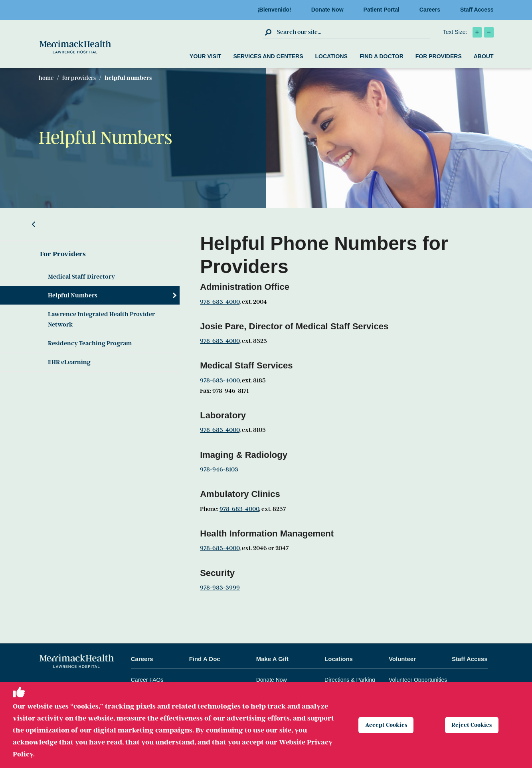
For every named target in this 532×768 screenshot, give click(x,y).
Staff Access (477, 10)
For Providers (439, 56)
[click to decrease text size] (489, 32)
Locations (331, 56)
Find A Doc (205, 659)
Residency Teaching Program (90, 343)
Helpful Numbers (73, 295)
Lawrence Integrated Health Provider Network (101, 319)
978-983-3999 (220, 588)
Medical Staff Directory (81, 277)
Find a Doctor (382, 56)
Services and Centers (268, 56)
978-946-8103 (219, 469)
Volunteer (402, 659)
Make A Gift (272, 659)
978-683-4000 (220, 302)
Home (46, 78)
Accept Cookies (389, 725)
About (484, 56)
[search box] (352, 32)
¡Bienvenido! (277, 10)
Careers (432, 10)
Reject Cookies (475, 725)
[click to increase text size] (477, 32)
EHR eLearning (69, 362)
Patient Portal (384, 10)
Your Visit (205, 56)
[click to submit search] (269, 32)
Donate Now (330, 10)
